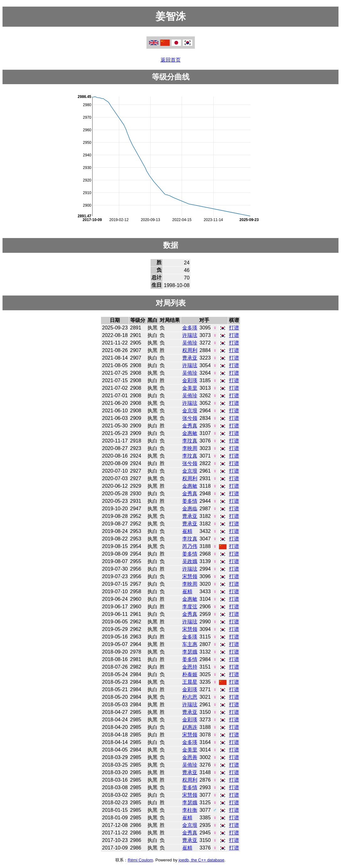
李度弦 (190, 607)
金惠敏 (190, 433)
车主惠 (190, 644)
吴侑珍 (190, 343)
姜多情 (190, 501)
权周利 (190, 350)
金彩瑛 (190, 380)
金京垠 (190, 411)
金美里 (190, 388)
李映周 (190, 448)
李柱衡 (190, 810)
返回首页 (171, 60)
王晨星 (190, 682)
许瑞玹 (190, 335)
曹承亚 (190, 358)
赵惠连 (190, 727)
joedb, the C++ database (201, 860)
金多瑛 (190, 328)
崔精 (187, 531)
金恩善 (190, 757)
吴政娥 (190, 561)
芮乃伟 (190, 546)
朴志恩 (190, 697)
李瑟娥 (190, 652)
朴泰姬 (190, 674)
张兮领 (190, 418)
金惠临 (190, 509)
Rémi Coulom (140, 860)
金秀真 (190, 426)
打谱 (234, 328)
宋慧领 (190, 576)
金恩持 (190, 667)
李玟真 (190, 441)
